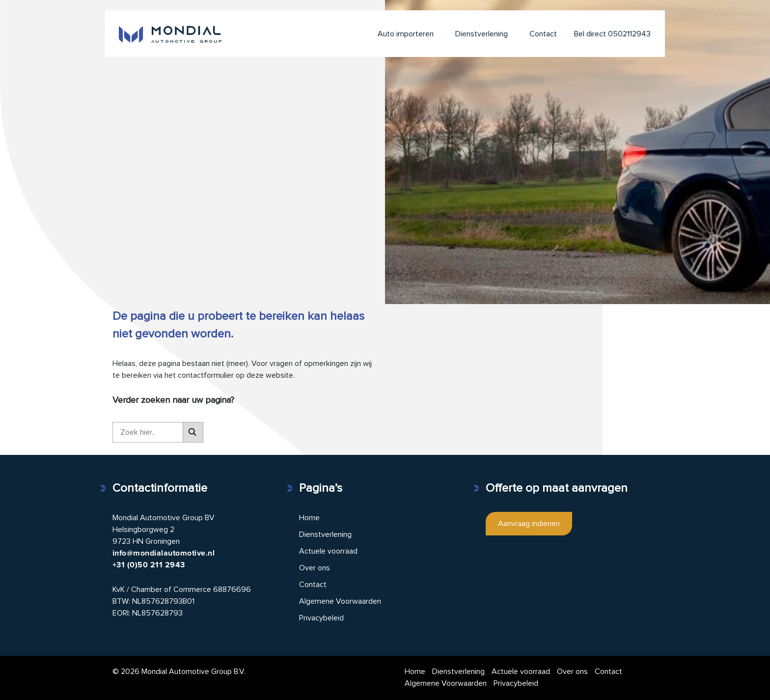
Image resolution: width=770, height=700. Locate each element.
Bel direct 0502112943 (612, 34)
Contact (543, 34)
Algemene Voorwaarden (340, 601)
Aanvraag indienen (529, 524)
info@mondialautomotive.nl (164, 553)
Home (309, 518)
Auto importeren (406, 34)
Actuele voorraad (328, 551)
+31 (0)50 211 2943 (149, 565)
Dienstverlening (481, 34)
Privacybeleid (321, 618)
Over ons (315, 568)
